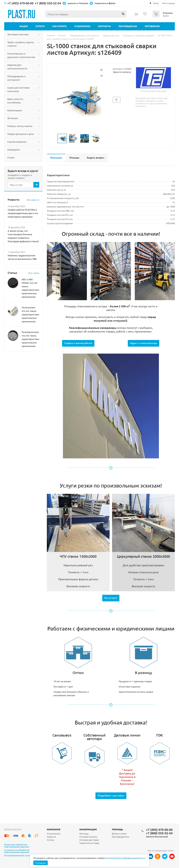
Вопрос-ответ (119, 834)
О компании (82, 26)
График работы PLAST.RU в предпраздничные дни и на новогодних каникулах (23, 213)
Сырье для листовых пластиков (19, 89)
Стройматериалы (17, 142)
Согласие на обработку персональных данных (17, 851)
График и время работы (78, 343)
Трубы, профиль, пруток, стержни (21, 44)
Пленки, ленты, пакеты (20, 126)
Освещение (14, 150)
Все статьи (34, 273)
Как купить (60, 26)
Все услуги (111, 598)
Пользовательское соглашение (21, 856)
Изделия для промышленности (17, 67)
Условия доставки (89, 840)
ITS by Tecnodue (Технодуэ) (153, 80)
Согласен (41, 863)
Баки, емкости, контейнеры (15, 101)
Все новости (33, 200)
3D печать (13, 118)
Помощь (117, 829)
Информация (88, 829)
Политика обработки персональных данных (17, 846)
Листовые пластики (18, 34)
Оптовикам (152, 26)
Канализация (15, 110)
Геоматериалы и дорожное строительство (21, 55)
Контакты (104, 26)
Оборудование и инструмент (16, 78)
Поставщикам (128, 26)
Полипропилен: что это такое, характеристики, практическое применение (31, 339)
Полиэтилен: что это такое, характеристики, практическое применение (31, 314)
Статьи (51, 840)
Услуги (40, 26)
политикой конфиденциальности (126, 858)
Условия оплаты (88, 837)
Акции (24, 26)
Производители (121, 837)
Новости (51, 837)
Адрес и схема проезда (144, 343)
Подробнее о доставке (111, 795)
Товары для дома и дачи (21, 134)
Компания (54, 829)
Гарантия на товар (89, 843)
